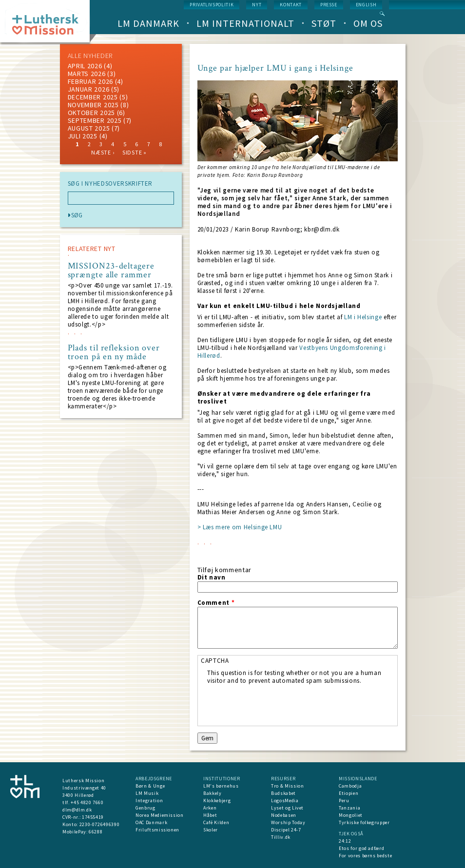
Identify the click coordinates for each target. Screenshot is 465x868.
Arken (210, 808)
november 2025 (93, 105)
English (366, 5)
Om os (368, 23)
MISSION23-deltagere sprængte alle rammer (111, 270)
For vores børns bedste (365, 856)
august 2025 (89, 128)
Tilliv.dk (281, 837)
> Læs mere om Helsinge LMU (240, 527)
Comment (216, 603)
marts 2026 (87, 74)
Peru (344, 800)
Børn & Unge (150, 786)
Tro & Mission (287, 786)
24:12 (345, 841)
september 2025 (95, 120)
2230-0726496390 (100, 824)
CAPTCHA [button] (215, 661)
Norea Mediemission (160, 815)
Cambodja (350, 786)
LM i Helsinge (364, 317)
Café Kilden (216, 822)
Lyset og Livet (287, 808)
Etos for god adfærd (361, 848)
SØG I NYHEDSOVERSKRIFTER (110, 184)
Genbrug (145, 808)
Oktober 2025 (91, 113)
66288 (96, 832)
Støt (324, 23)
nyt (257, 5)
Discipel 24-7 (286, 830)
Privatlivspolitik (212, 5)
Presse (329, 5)
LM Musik (147, 793)
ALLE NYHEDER (90, 56)
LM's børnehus (221, 786)
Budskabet (283, 793)
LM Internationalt (245, 23)
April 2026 (85, 66)
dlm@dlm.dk (77, 810)
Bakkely (213, 793)
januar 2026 (89, 89)
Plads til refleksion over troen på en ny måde (114, 352)
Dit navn (212, 578)
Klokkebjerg (217, 800)
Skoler (211, 830)
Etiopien (349, 793)
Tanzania (349, 808)
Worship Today (288, 822)
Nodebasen (284, 815)
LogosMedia (285, 800)
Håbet (210, 815)
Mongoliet (351, 815)
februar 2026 (90, 81)
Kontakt (291, 5)
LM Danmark (148, 23)
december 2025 (93, 97)
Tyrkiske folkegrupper (364, 822)
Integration (149, 800)
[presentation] (281, 704)
